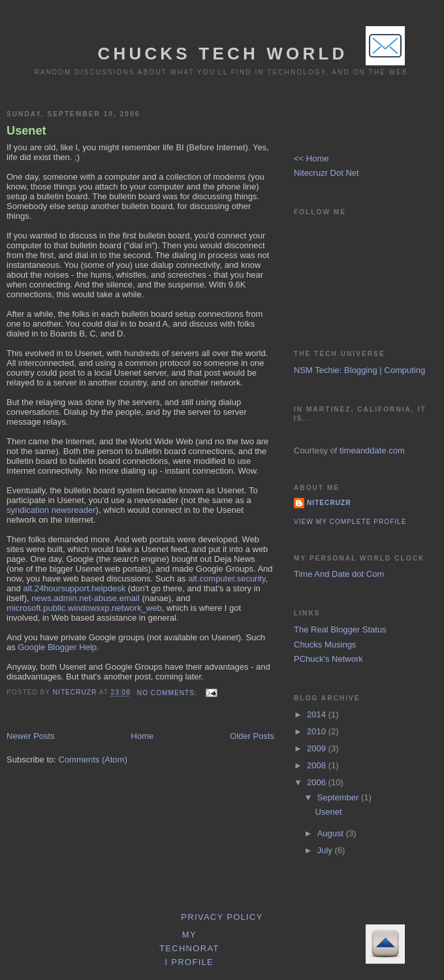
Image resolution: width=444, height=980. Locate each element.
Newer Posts (31, 736)
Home (143, 736)
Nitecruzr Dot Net (326, 173)
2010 (318, 731)
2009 (318, 748)
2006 (318, 782)
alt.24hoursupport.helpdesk (74, 588)
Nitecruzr (329, 503)
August (332, 833)
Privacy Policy (222, 917)
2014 (318, 714)
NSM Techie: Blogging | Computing (359, 370)
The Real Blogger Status (340, 629)
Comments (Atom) (93, 759)
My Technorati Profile (189, 948)
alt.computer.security (227, 579)
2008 (318, 765)
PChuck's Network (328, 659)
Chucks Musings (325, 645)
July (326, 850)
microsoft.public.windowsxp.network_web (84, 608)
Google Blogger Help (57, 647)
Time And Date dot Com (339, 574)
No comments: (168, 693)
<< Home (311, 158)
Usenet (26, 131)
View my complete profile (350, 522)
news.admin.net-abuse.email (85, 598)
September (339, 797)
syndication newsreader (51, 510)
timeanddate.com (372, 450)
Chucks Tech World (222, 54)
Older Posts (252, 736)
